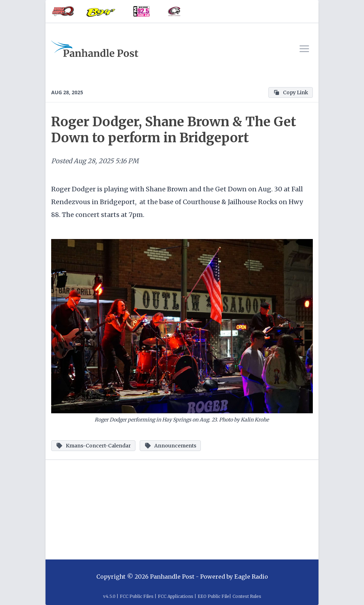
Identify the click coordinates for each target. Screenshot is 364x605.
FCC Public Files (137, 596)
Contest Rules (247, 596)
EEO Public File (213, 596)
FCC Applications (176, 596)
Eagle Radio (251, 577)
